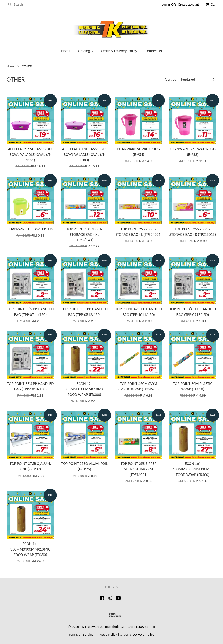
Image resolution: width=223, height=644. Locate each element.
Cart (214, 5)
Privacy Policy (107, 635)
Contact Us (153, 51)
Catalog (86, 51)
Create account (188, 5)
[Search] (20, 5)
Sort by (171, 79)
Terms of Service (81, 635)
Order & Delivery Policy (119, 51)
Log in (166, 5)
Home (66, 51)
